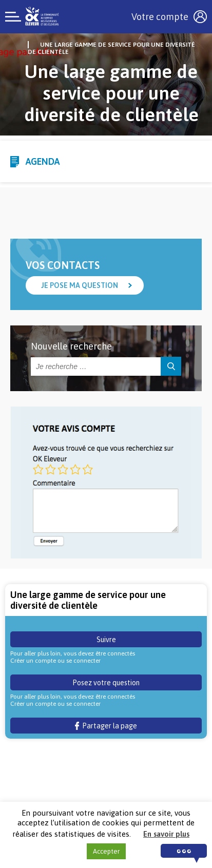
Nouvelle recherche (71, 346)
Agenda (43, 161)
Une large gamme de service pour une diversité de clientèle (111, 48)
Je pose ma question (80, 285)
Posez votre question (106, 683)
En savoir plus (166, 834)
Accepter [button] (106, 851)
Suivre (106, 640)
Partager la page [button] (106, 726)
